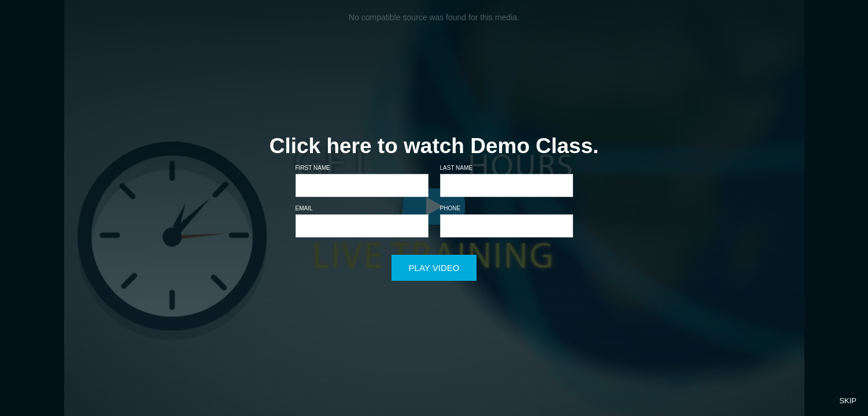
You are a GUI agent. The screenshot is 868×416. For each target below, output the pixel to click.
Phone (450, 208)
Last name (457, 168)
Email (304, 208)
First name (313, 168)
